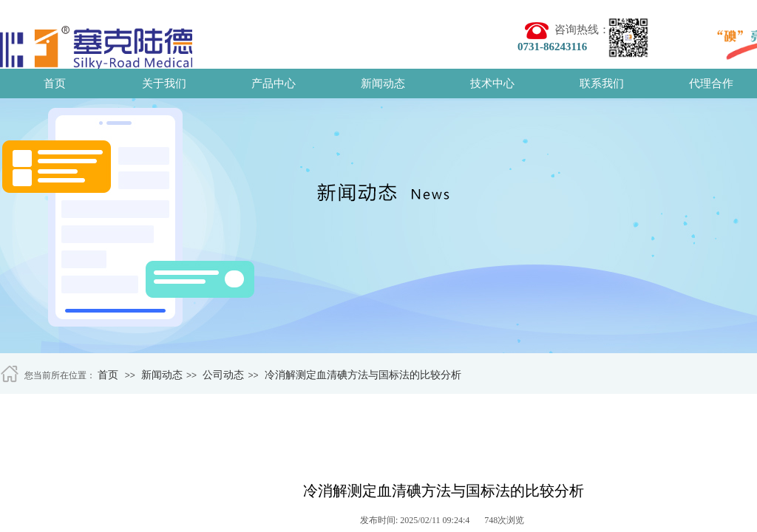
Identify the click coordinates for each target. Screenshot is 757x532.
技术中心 (492, 83)
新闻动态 (383, 83)
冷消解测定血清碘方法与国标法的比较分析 (363, 375)
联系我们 (602, 83)
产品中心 (274, 83)
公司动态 (223, 375)
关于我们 (164, 83)
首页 (55, 83)
